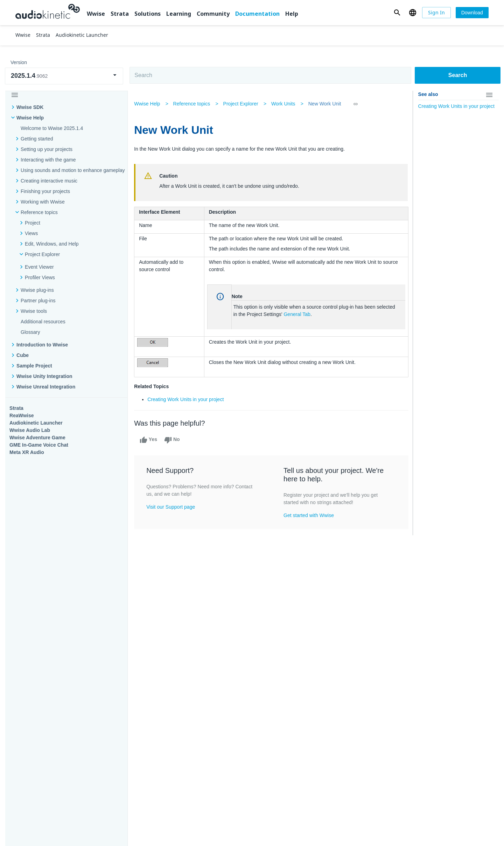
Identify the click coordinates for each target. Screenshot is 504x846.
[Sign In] (436, 13)
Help (292, 14)
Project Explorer (42, 254)
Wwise (96, 14)
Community (213, 14)
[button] (397, 13)
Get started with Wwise (309, 515)
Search (458, 75)
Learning (179, 14)
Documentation (257, 14)
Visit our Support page (173, 507)
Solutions (148, 14)
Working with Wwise (43, 202)
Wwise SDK (30, 107)
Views (31, 233)
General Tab (298, 314)
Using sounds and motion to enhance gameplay (73, 170)
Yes (150, 440)
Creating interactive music (49, 181)
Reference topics (39, 212)
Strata (120, 14)
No (174, 440)
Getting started (37, 139)
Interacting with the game (48, 160)
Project (33, 223)
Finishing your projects (45, 191)
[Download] (472, 13)
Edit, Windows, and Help (52, 244)
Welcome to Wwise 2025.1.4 (52, 128)
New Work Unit (327, 104)
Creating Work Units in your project (188, 399)
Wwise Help (30, 118)
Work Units (285, 104)
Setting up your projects (47, 149)
